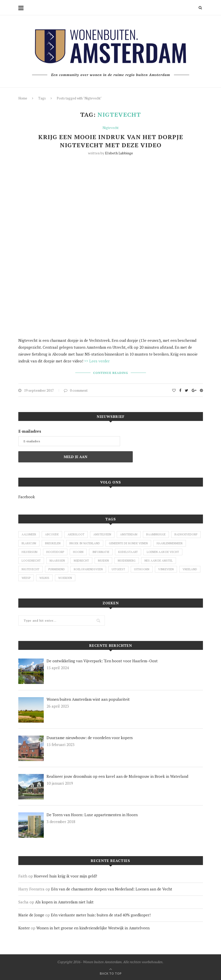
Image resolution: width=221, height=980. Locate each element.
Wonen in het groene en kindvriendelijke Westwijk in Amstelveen (93, 928)
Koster (24, 928)
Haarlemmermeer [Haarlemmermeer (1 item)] (170, 543)
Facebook (27, 497)
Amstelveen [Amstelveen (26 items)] (102, 534)
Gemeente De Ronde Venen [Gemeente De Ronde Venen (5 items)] (128, 543)
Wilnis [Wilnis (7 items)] (44, 578)
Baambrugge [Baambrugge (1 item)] (156, 534)
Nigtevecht (111, 128)
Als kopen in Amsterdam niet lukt (64, 902)
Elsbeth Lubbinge (119, 153)
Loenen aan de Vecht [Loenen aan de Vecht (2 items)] (163, 552)
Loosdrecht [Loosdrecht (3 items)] (31, 561)
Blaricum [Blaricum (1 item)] (29, 543)
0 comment (76, 390)
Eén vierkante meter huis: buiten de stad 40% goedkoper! (101, 915)
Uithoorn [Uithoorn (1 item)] (142, 569)
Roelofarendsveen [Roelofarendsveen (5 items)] (88, 569)
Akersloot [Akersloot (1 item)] (76, 534)
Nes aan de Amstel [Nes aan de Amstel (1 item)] (159, 561)
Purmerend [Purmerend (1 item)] (57, 569)
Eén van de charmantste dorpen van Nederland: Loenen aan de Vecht (112, 889)
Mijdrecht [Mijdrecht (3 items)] (81, 561)
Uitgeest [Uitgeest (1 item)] (118, 569)
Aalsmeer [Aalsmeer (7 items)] (29, 534)
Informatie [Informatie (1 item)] (101, 552)
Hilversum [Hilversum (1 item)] (30, 552)
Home (23, 98)
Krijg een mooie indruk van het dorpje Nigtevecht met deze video (111, 141)
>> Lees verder (97, 361)
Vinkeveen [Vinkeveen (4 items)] (166, 569)
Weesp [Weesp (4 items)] (26, 578)
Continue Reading (111, 373)
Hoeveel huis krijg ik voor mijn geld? (65, 876)
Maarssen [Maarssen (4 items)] (57, 561)
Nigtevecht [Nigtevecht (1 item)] (31, 569)
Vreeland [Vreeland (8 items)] (190, 569)
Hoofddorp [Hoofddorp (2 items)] (55, 552)
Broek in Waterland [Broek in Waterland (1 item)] (85, 543)
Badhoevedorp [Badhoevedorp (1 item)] (186, 534)
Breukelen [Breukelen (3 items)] (53, 543)
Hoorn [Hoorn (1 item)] (78, 552)
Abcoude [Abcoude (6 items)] (52, 534)
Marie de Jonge (31, 915)
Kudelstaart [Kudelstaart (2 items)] (128, 552)
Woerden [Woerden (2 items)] (65, 578)
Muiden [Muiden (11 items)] (103, 561)
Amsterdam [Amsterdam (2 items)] (129, 534)
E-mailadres (30, 431)
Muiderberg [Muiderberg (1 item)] (127, 561)
